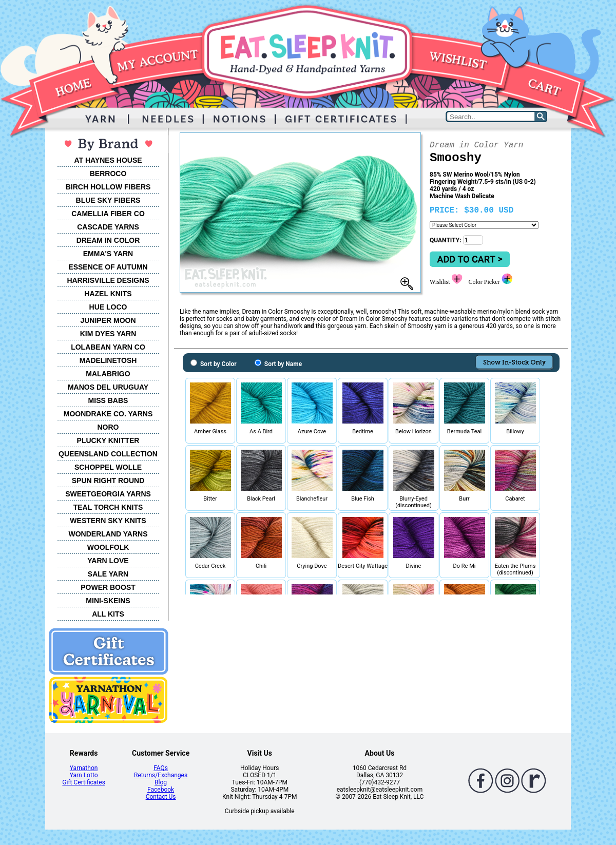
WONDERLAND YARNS (108, 534)
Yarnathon (84, 768)
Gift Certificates (83, 782)
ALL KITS (108, 614)
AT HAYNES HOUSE (108, 160)
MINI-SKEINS (108, 601)
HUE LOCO (108, 307)
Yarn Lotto (84, 775)
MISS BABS (108, 400)
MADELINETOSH (108, 360)
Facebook (161, 790)
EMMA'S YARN (108, 254)
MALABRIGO (108, 374)
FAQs (161, 768)
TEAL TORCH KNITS (108, 507)
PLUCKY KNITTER (108, 440)
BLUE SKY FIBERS (108, 200)
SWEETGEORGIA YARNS (108, 494)
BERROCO (108, 174)
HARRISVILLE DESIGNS (108, 280)
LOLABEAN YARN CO (108, 347)
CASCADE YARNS (108, 227)
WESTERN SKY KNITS (108, 521)
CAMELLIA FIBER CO (108, 214)
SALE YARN (108, 574)
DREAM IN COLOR (108, 240)
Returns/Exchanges (161, 775)
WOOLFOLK (108, 547)
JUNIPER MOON (108, 320)
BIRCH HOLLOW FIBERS (108, 187)
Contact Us (161, 797)
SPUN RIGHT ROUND (108, 481)
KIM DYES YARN (108, 334)
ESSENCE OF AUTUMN (108, 267)
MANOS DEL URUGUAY (108, 387)
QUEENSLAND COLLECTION (108, 454)
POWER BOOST (108, 587)
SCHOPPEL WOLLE (108, 467)
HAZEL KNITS (108, 294)
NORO (108, 427)
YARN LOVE (108, 561)
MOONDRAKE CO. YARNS (108, 414)
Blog (161, 782)
